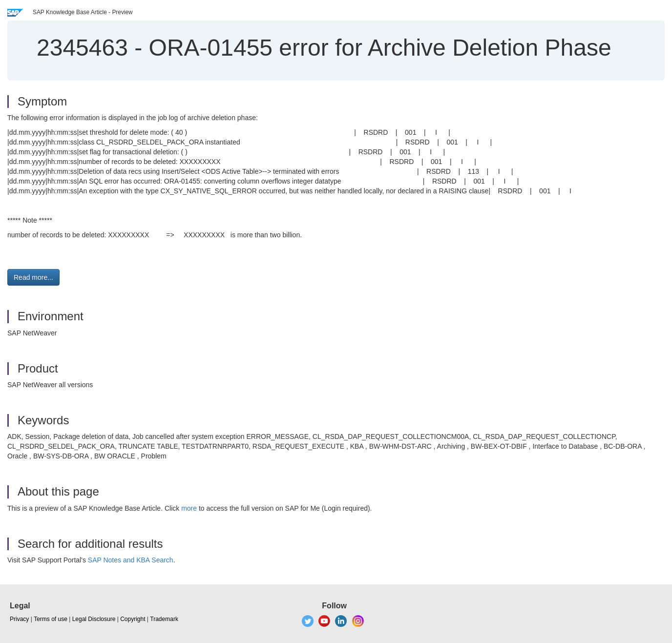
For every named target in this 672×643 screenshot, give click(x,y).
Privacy (19, 619)
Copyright (133, 619)
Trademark (164, 619)
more (189, 508)
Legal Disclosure (94, 619)
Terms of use (51, 619)
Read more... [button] (33, 277)
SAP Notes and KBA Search (131, 560)
